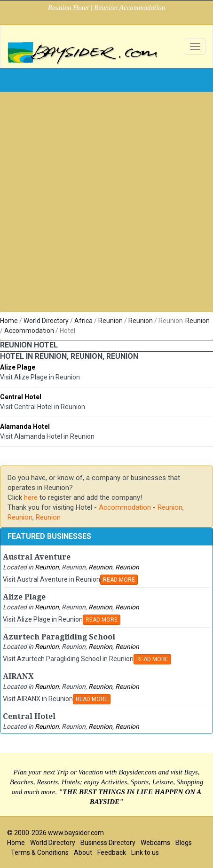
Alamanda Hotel (25, 426)
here (31, 497)
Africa (83, 321)
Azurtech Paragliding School (59, 637)
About (83, 852)
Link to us (145, 852)
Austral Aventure (37, 557)
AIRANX (18, 676)
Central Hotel (21, 397)
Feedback (112, 852)
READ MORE (119, 580)
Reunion (110, 321)
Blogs (184, 843)
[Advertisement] (103, 204)
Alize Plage (18, 367)
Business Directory (108, 843)
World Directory (46, 321)
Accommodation (29, 331)
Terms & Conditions (40, 852)
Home (9, 321)
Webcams (155, 843)
